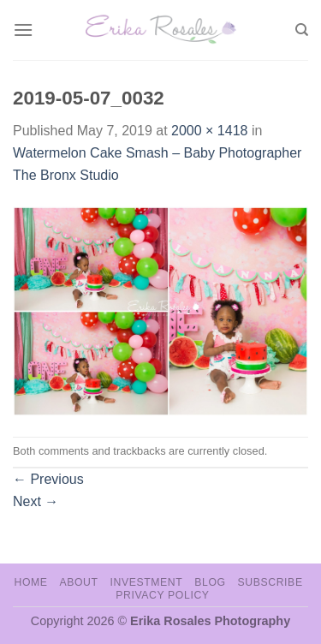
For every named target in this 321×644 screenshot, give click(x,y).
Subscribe (270, 582)
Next (36, 501)
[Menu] (23, 30)
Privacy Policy (162, 595)
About (78, 582)
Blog (210, 582)
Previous (48, 479)
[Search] (302, 30)
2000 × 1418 (209, 131)
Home (30, 582)
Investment (146, 582)
